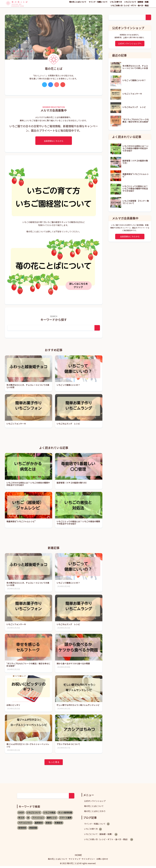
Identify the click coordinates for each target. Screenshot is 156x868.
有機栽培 (58, 825)
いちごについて (34, 814)
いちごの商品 (49, 814)
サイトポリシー (88, 861)
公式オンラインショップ (95, 803)
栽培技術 (22, 830)
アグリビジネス (25, 825)
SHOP (21, 814)
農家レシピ (52, 820)
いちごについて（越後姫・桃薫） (137, 2)
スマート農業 (66, 820)
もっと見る (54, 764)
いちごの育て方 (116, 2)
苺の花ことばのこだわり (95, 813)
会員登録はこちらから (54, 141)
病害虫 (49, 825)
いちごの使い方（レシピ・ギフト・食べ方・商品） (130, 5)
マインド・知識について (98, 2)
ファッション (38, 820)
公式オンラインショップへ (130, 43)
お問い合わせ (102, 861)
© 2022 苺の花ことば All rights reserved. (78, 865)
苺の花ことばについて (78, 2)
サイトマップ (74, 861)
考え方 (21, 820)
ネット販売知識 (65, 814)
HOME (78, 857)
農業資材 (39, 825)
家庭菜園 (33, 830)
